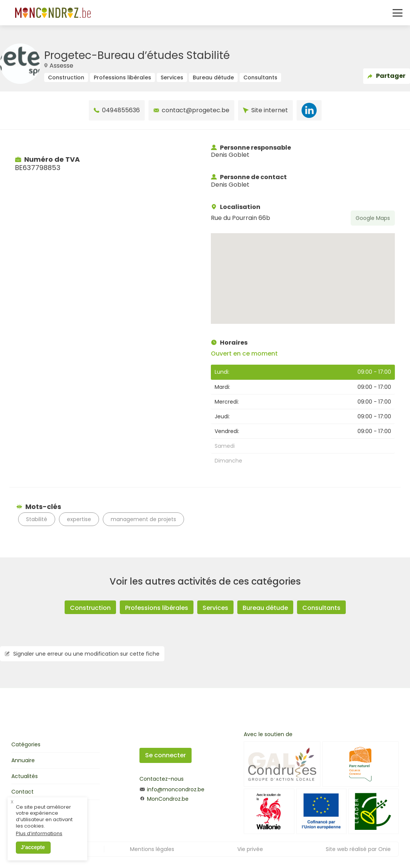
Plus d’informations (39, 834)
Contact (22, 792)
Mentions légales (152, 849)
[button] (303, 272)
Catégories (26, 744)
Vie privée (250, 849)
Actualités (25, 776)
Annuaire (23, 760)
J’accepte (33, 847)
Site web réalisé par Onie (358, 849)
